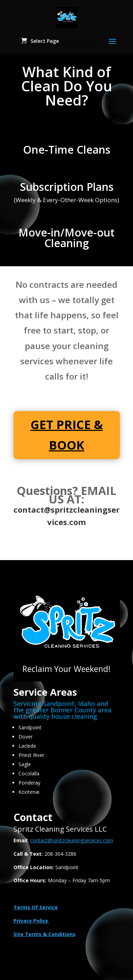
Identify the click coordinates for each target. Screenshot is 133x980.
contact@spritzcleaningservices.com (72, 840)
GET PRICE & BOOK (67, 435)
